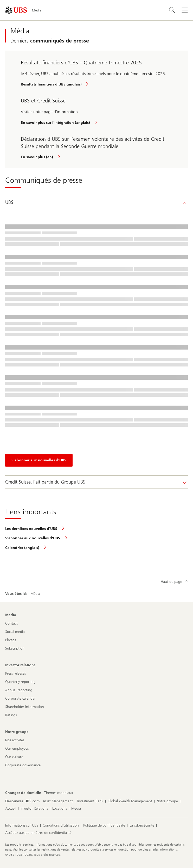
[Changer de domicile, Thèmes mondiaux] (59, 793)
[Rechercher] (172, 10)
